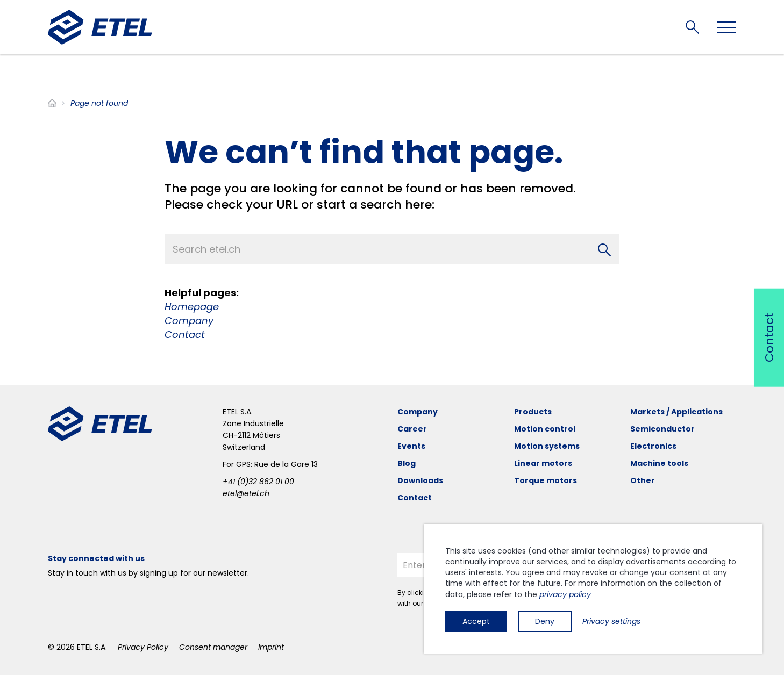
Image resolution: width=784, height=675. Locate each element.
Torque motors (546, 480)
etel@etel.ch (246, 493)
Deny (545, 621)
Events (411, 446)
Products (533, 412)
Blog (407, 463)
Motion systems (547, 446)
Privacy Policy (143, 647)
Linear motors (543, 463)
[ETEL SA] (100, 27)
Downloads (420, 480)
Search (692, 27)
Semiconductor (662, 429)
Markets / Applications (676, 412)
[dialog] (593, 589)
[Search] (604, 249)
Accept (476, 621)
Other (643, 480)
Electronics (653, 446)
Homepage (192, 307)
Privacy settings (611, 621)
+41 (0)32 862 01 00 (258, 482)
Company (189, 321)
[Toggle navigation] (726, 27)
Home (52, 103)
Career (412, 429)
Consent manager (213, 647)
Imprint (271, 647)
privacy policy (565, 594)
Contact (185, 335)
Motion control (545, 429)
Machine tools (659, 463)
